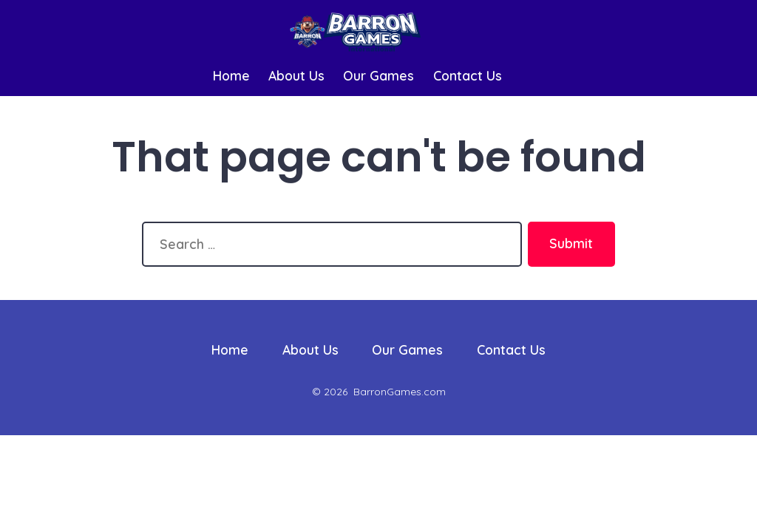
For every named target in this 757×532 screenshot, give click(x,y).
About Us (296, 75)
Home (231, 75)
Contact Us (468, 75)
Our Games (378, 75)
